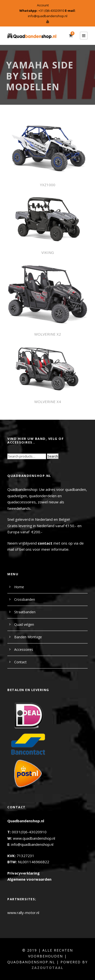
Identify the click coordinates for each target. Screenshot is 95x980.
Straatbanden (25, 612)
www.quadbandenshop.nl (34, 838)
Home (19, 587)
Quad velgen (24, 624)
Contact (20, 662)
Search (53, 456)
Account (43, 5)
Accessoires (24, 649)
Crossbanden (25, 599)
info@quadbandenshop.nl (48, 16)
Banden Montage (28, 637)
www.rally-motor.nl (23, 913)
